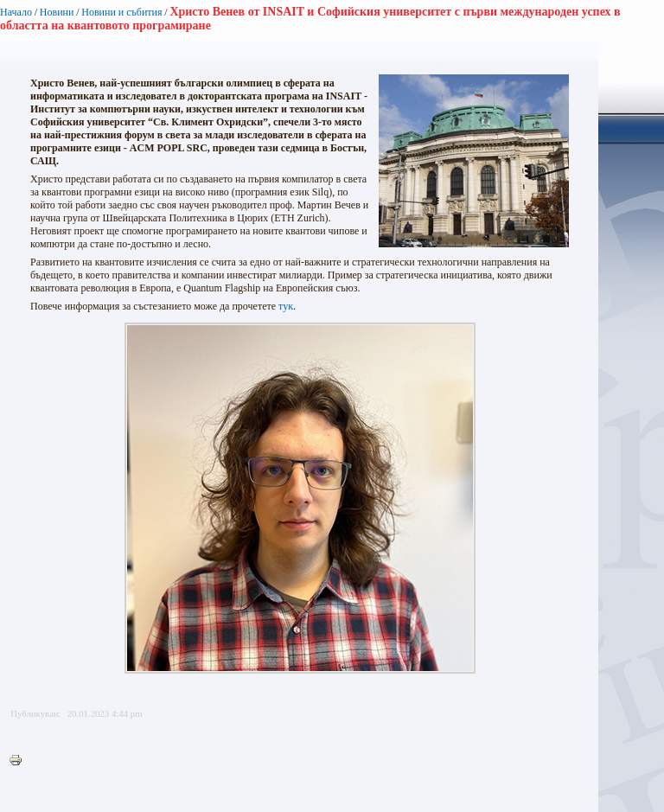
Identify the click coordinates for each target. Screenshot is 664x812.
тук (286, 306)
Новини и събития (121, 12)
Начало (16, 12)
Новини (57, 12)
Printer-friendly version (20, 761)
